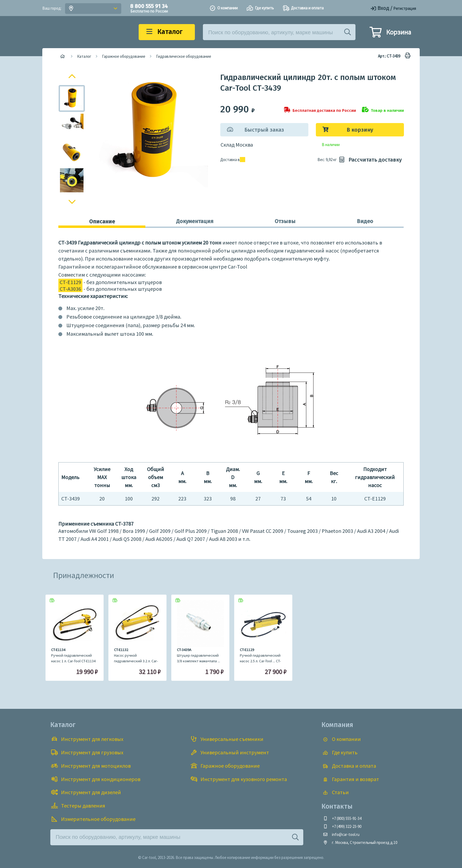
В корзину (360, 130)
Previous (73, 76)
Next (72, 203)
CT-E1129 (70, 282)
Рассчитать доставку (370, 160)
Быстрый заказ (264, 130)
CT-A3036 (70, 289)
